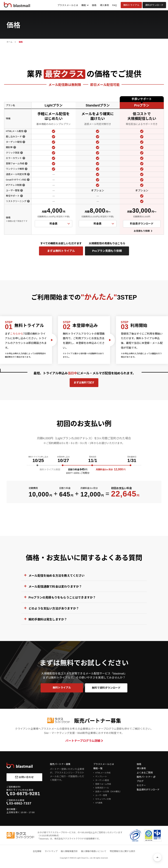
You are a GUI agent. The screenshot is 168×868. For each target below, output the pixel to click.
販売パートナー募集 (60, 764)
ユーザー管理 (101, 795)
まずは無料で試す (84, 383)
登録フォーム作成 (103, 784)
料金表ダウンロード (142, 224)
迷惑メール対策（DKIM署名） (108, 792)
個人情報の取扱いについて (94, 851)
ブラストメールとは (68, 5)
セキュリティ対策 (103, 799)
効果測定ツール (102, 788)
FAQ (115, 5)
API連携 (99, 803)
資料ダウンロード (154, 5)
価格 (94, 5)
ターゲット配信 (102, 780)
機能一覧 (98, 768)
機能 (84, 5)
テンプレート (101, 777)
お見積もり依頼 (142, 231)
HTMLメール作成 (103, 773)
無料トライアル (131, 5)
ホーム (9, 42)
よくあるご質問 (145, 773)
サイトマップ (51, 851)
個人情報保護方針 (69, 851)
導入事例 (104, 5)
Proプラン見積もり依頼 (107, 251)
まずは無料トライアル (61, 251)
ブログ (140, 781)
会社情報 (37, 851)
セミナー (141, 785)
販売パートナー (145, 777)
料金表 (53, 224)
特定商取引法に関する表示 (122, 851)
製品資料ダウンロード (148, 790)
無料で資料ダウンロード (106, 688)
